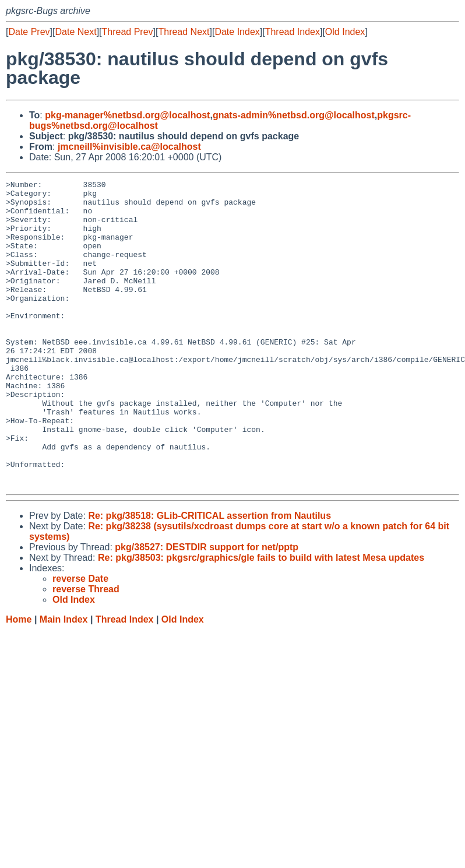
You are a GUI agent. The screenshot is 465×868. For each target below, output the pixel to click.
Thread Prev (128, 32)
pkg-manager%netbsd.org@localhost (127, 115)
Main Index (64, 681)
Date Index (237, 32)
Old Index (345, 32)
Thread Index (293, 32)
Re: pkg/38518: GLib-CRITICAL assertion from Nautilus (209, 577)
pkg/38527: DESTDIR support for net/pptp (207, 608)
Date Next (75, 32)
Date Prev (29, 32)
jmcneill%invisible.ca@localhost (129, 147)
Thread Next (184, 32)
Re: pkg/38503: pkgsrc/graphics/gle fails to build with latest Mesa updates (261, 619)
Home (19, 681)
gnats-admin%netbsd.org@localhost (294, 115)
